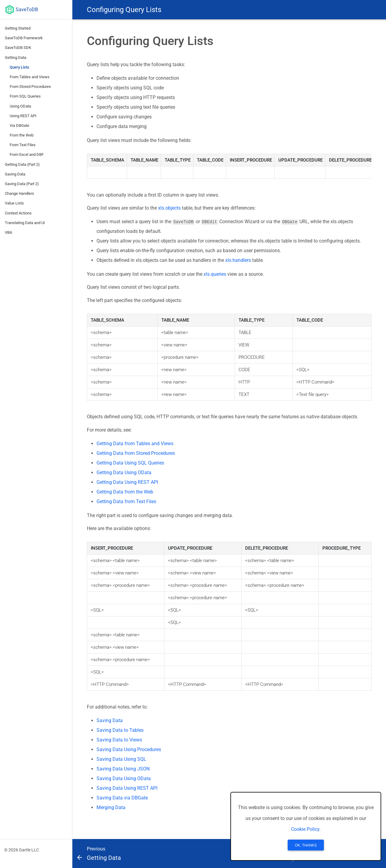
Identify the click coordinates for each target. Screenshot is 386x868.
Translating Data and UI (25, 223)
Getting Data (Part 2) (22, 164)
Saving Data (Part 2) (22, 184)
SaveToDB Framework (24, 38)
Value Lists (14, 203)
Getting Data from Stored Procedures (136, 453)
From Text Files (23, 145)
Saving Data (15, 174)
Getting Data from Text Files (126, 502)
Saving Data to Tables (120, 730)
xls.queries (215, 274)
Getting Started (18, 28)
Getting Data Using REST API (127, 482)
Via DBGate (19, 125)
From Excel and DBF (27, 154)
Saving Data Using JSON (123, 769)
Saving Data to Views (119, 740)
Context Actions (18, 213)
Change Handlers (19, 193)
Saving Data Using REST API (127, 788)
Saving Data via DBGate (122, 798)
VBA (8, 232)
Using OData (20, 106)
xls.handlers (238, 260)
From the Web (22, 135)
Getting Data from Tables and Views (135, 444)
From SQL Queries (25, 96)
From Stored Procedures (30, 87)
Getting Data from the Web (125, 492)
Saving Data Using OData (124, 778)
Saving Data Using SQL (121, 759)
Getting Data (16, 58)
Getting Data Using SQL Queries (130, 463)
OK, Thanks (306, 845)
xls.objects (169, 208)
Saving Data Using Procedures (129, 749)
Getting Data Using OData (124, 473)
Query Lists (19, 67)
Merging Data (111, 807)
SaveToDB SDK (18, 48)
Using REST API (23, 116)
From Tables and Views (30, 77)
